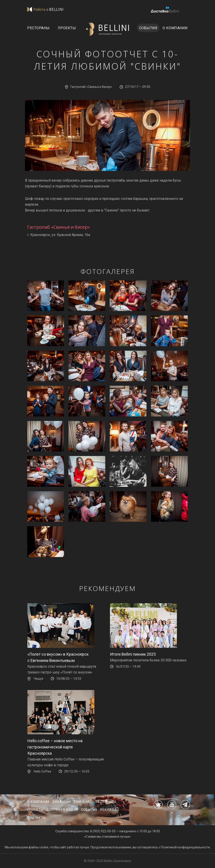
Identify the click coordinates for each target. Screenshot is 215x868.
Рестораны (38, 28)
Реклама (109, 810)
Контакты (36, 818)
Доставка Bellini (62, 810)
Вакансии (62, 802)
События (148, 28)
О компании (175, 28)
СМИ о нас (83, 802)
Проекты (67, 28)
